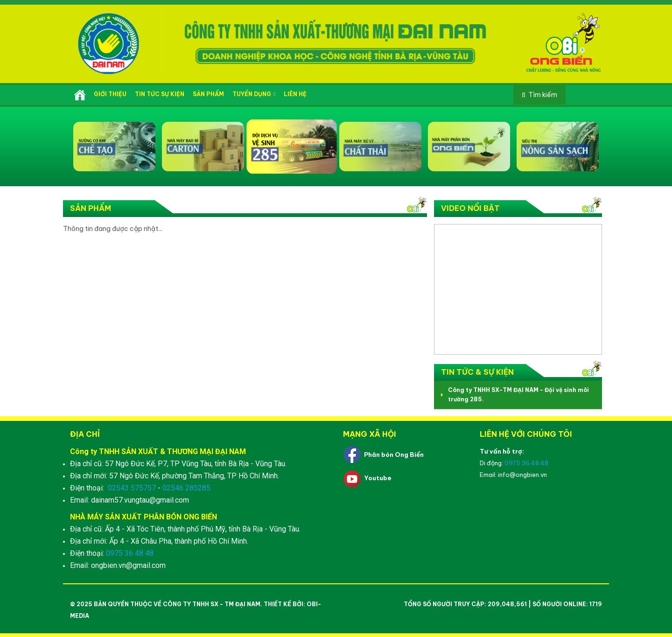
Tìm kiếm (543, 95)
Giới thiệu (110, 94)
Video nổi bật (470, 208)
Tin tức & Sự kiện (477, 372)
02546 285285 (186, 488)
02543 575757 (132, 488)
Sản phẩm (208, 94)
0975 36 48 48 (130, 553)
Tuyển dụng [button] (254, 94)
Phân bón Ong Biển (394, 455)
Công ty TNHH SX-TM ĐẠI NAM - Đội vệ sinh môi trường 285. (518, 395)
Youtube (378, 478)
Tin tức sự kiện (160, 94)
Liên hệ (295, 94)
